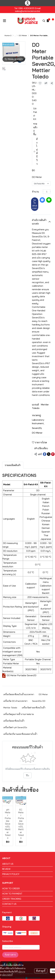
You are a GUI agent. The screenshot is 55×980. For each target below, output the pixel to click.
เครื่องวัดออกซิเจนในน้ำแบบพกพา (19, 694)
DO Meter (23, 36)
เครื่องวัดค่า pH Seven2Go (15, 727)
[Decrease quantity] (43, 192)
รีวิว (27, 775)
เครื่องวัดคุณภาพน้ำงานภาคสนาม (19, 714)
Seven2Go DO (39, 701)
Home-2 (8, 36)
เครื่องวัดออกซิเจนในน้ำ (14, 721)
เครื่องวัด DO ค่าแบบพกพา (15, 701)
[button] (44, 21)
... (15, 36)
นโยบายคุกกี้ (7, 964)
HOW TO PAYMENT (12, 894)
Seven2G (37, 428)
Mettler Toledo (10, 708)
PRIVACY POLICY (11, 874)
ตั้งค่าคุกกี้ (41, 960)
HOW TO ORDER (11, 888)
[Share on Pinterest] (53, 454)
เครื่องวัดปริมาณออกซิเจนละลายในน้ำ (20, 734)
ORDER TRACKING (12, 899)
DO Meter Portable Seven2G (22, 675)
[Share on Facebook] (45, 454)
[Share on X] (49, 454)
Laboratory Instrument (38, 422)
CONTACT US (9, 904)
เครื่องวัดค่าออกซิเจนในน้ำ (34, 708)
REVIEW (6, 869)
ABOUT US (8, 864)
